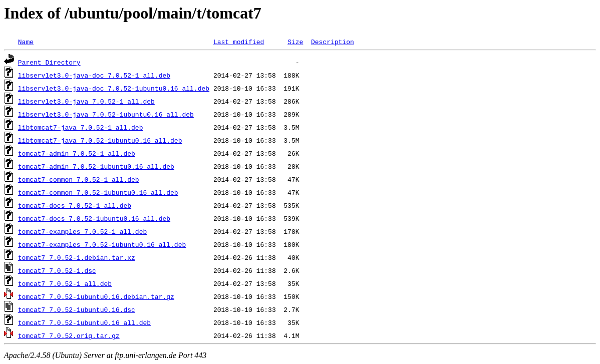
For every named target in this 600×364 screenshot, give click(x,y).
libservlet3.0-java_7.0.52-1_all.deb (86, 101)
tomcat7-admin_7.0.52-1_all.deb (77, 153)
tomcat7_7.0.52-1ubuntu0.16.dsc (77, 309)
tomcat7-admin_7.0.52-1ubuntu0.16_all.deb (96, 166)
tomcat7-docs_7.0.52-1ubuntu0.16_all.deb (94, 218)
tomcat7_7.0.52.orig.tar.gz (69, 335)
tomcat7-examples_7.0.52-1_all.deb (82, 231)
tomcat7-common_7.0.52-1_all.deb (79, 179)
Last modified (239, 42)
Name (26, 42)
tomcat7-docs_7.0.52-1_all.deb (75, 205)
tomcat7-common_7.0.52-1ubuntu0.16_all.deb (98, 192)
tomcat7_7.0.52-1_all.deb (65, 283)
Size (295, 42)
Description (333, 42)
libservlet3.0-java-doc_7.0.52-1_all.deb (94, 75)
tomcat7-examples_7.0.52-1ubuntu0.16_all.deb (102, 244)
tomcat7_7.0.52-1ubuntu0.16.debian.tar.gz (96, 296)
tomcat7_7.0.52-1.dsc (57, 270)
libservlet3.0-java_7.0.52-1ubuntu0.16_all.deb (106, 114)
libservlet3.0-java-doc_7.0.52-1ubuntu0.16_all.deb (114, 88)
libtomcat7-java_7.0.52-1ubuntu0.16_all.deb (100, 140)
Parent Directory (49, 62)
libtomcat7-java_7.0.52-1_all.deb (81, 127)
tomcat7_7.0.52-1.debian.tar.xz (77, 257)
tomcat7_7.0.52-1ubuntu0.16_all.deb (84, 322)
